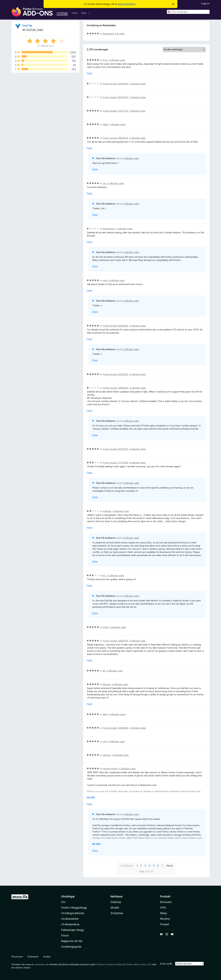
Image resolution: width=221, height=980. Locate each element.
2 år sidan (120, 34)
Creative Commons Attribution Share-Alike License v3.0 (124, 964)
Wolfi (105, 714)
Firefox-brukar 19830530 (115, 641)
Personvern (17, 957)
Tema (74, 13)
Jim (104, 183)
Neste (170, 866)
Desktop (116, 902)
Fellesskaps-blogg (72, 930)
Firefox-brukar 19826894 (116, 728)
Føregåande (126, 866)
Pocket (165, 924)
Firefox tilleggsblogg (74, 908)
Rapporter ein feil (72, 941)
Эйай (105, 124)
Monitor (165, 919)
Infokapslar (33, 957)
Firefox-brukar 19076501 (115, 449)
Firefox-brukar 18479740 (116, 97)
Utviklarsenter (70, 919)
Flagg (90, 73)
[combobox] (188, 12)
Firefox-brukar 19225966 (115, 374)
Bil (104, 671)
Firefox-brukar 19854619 (115, 138)
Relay (164, 913)
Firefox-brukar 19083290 (115, 326)
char (105, 741)
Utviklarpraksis (70, 924)
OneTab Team (35, 30)
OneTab (27, 26)
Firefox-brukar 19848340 (116, 388)
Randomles (108, 34)
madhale (107, 511)
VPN (163, 908)
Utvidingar (62, 13)
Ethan (106, 627)
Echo (105, 60)
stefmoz (107, 755)
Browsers (166, 902)
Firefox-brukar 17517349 (115, 463)
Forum (65, 935)
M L (105, 576)
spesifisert (40, 964)
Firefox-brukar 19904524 (116, 84)
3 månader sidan (117, 60)
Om (63, 902)
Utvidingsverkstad (73, 913)
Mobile (115, 908)
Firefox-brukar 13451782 (115, 111)
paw (105, 280)
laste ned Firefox (127, 4)
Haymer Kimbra (110, 769)
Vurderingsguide (71, 947)
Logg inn (205, 3)
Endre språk (166, 964)
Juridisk (47, 957)
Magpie (107, 684)
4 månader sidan (115, 183)
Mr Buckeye (109, 229)
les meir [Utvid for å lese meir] (91, 797)
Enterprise (117, 913)
